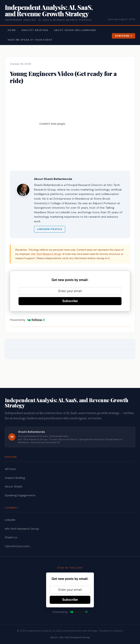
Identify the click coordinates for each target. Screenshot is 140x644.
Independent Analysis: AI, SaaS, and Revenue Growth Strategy (49, 10)
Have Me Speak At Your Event (30, 40)
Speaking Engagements (20, 495)
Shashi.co (11, 537)
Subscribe (122, 36)
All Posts (10, 469)
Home (12, 30)
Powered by (27, 320)
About (54, 637)
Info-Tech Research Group (46, 254)
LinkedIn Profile (50, 229)
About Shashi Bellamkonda (75, 30)
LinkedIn (10, 520)
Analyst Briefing (35, 30)
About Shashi (14, 487)
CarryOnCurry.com (17, 546)
